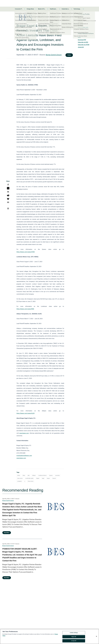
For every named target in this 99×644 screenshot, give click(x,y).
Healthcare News (54, 9)
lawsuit (54, 478)
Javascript (81, 47)
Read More (7, 533)
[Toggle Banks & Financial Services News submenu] (48, 9)
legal (43, 478)
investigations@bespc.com (24, 456)
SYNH (19, 475)
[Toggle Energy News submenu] (36, 9)
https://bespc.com (83, 27)
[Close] (96, 637)
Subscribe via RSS (83, 42)
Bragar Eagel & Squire (54, 55)
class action (20, 478)
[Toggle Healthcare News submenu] (60, 9)
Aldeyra (34, 475)
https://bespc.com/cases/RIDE (25, 309)
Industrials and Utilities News (66, 9)
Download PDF (82, 40)
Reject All (74, 637)
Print (79, 37)
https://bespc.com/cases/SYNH (26, 252)
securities (57, 475)
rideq (24, 475)
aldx (29, 475)
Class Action (31, 481)
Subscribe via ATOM (84, 45)
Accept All (74, 641)
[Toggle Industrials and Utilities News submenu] (71, 9)
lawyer (48, 478)
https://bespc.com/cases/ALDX (25, 413)
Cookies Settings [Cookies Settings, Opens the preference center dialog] (74, 633)
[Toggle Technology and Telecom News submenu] (83, 9)
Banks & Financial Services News (42, 9)
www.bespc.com (21, 458)
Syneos (51, 475)
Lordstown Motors (42, 475)
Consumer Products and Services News (19, 9)
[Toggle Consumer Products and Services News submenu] (25, 9)
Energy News (30, 9)
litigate (38, 478)
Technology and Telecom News (77, 9)
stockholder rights (29, 478)
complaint (19, 481)
